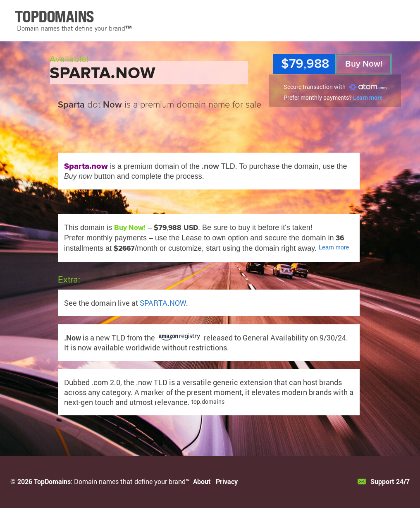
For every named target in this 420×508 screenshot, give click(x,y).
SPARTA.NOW (163, 303)
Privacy (227, 481)
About (202, 481)
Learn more (368, 97)
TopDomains (52, 481)
